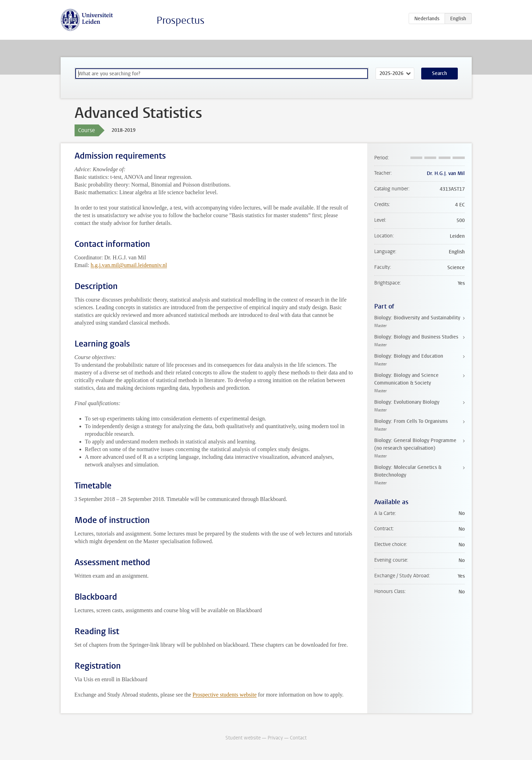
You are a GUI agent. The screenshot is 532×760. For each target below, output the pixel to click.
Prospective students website (225, 695)
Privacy (275, 738)
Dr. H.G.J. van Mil (446, 173)
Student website (243, 738)
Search (440, 73)
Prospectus (180, 20)
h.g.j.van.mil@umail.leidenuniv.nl (129, 265)
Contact (298, 738)
